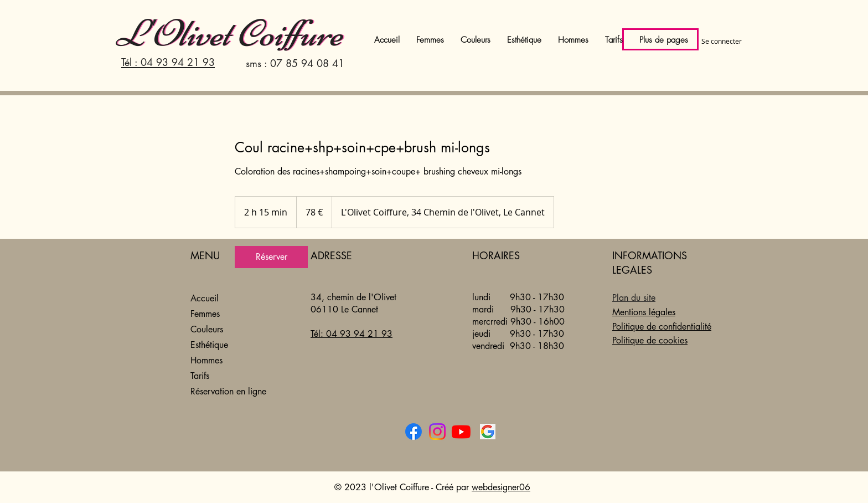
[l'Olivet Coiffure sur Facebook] (414, 432)
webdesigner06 (501, 487)
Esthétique (209, 345)
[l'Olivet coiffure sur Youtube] (461, 432)
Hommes (206, 360)
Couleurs (207, 329)
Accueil (205, 298)
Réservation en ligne (228, 391)
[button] (524, 40)
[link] (271, 257)
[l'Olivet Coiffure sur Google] (488, 432)
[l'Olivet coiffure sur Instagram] (437, 432)
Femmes (205, 314)
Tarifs (200, 376)
